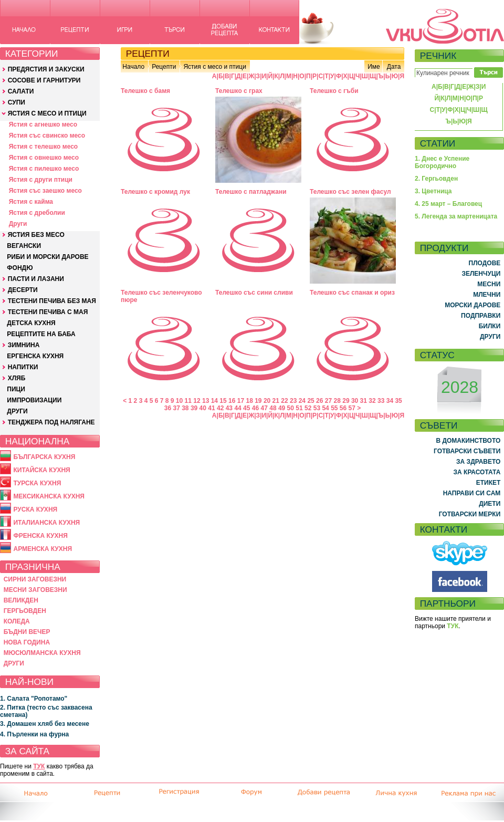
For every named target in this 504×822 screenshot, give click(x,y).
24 (302, 401)
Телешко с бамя (145, 91)
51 (299, 408)
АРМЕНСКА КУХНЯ (43, 549)
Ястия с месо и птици (214, 67)
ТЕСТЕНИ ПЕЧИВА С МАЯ (48, 312)
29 (346, 401)
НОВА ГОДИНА (27, 642)
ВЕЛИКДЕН (21, 600)
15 (223, 401)
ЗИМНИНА (24, 345)
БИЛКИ (490, 326)
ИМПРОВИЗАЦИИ (34, 400)
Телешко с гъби (334, 91)
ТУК (39, 766)
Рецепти (164, 67)
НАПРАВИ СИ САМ (472, 493)
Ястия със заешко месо (45, 191)
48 (273, 408)
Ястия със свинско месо (47, 136)
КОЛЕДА (17, 621)
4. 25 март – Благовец (448, 204)
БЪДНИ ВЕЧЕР (27, 632)
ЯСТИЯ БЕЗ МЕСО (36, 235)
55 (334, 408)
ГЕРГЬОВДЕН (25, 611)
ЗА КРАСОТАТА (477, 472)
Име (374, 67)
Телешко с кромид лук (155, 192)
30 (355, 401)
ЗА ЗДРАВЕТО (478, 462)
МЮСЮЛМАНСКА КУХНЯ (42, 653)
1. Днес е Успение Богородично (442, 162)
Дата (394, 67)
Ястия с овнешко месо (44, 158)
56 (343, 408)
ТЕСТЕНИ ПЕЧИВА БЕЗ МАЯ (52, 301)
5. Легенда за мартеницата (456, 216)
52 (308, 408)
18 (249, 401)
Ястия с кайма (31, 202)
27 (328, 401)
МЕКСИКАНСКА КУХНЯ (49, 496)
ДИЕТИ (490, 504)
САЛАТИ (21, 91)
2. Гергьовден (436, 179)
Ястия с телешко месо (44, 147)
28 (337, 401)
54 (325, 408)
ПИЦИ (16, 389)
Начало (133, 67)
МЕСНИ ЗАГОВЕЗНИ (35, 590)
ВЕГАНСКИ (24, 246)
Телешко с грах (239, 91)
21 (276, 401)
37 (176, 408)
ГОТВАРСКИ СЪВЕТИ (467, 451)
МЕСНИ (489, 284)
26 (319, 401)
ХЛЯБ (17, 378)
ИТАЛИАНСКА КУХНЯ (46, 523)
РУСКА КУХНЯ (35, 509)
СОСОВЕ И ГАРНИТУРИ (44, 80)
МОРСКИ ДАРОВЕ (472, 305)
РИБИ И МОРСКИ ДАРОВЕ (48, 257)
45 (246, 408)
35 (398, 401)
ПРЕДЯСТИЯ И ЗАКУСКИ (46, 69)
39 (194, 408)
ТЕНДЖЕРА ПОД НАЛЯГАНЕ (51, 422)
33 (381, 401)
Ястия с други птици (41, 180)
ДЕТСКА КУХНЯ (31, 323)
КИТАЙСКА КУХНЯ (41, 470)
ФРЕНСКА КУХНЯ (40, 536)
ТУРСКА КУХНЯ (37, 483)
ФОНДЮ (20, 268)
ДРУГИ (17, 411)
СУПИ (17, 102)
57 (352, 408)
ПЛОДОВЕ (485, 263)
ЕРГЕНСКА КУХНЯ (35, 356)
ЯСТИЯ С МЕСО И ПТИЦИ (47, 113)
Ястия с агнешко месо (43, 124)
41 (211, 408)
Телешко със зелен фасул (350, 192)
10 (179, 401)
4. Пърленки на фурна (34, 734)
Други (18, 224)
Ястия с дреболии (37, 213)
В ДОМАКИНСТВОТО (468, 441)
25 (311, 401)
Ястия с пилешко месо (44, 169)
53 (317, 408)
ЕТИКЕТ (489, 483)
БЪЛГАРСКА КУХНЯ (44, 457)
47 (264, 408)
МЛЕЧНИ (487, 295)
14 (214, 401)
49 (282, 408)
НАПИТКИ (23, 367)
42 (220, 408)
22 (284, 401)
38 (185, 408)
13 (206, 401)
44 (238, 408)
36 (168, 408)
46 (255, 408)
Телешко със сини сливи (254, 293)
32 (372, 401)
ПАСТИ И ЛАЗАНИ (36, 279)
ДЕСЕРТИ (23, 290)
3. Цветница (433, 191)
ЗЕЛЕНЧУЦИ (481, 274)
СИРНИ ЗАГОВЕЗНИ (35, 579)
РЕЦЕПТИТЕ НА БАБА (41, 334)
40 (203, 408)
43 (229, 408)
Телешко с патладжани (251, 192)
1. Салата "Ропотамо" (34, 699)
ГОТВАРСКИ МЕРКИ (470, 514)
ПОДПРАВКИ (481, 316)
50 (291, 408)
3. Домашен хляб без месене (45, 724)
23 (293, 401)
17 (241, 401)
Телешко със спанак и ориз (352, 293)
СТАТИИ (438, 143)
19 (258, 401)
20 (267, 401)
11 (188, 401)
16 (232, 401)
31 (364, 401)
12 (197, 401)
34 (390, 401)
